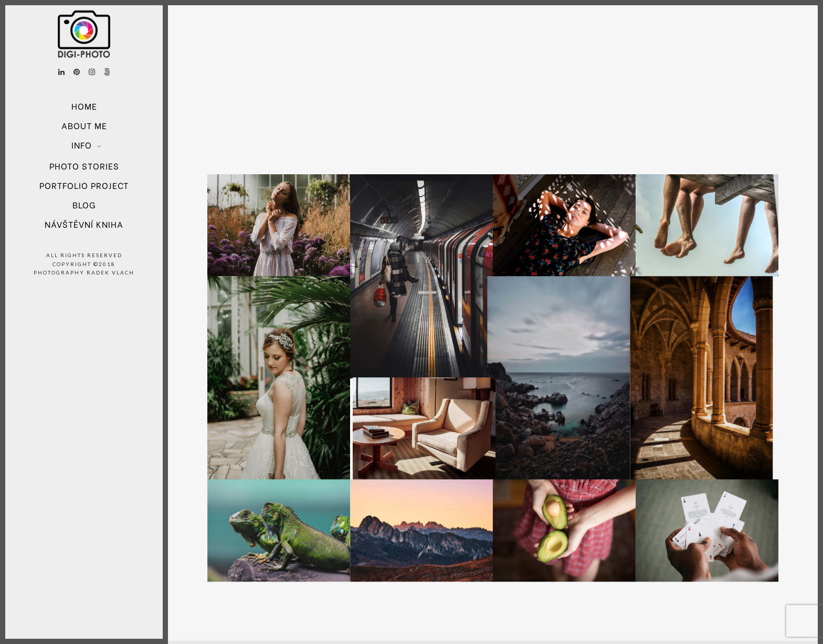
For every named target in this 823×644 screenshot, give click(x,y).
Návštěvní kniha (84, 224)
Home (84, 106)
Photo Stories (84, 166)
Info (82, 145)
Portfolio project (84, 185)
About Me (84, 125)
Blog (84, 204)
